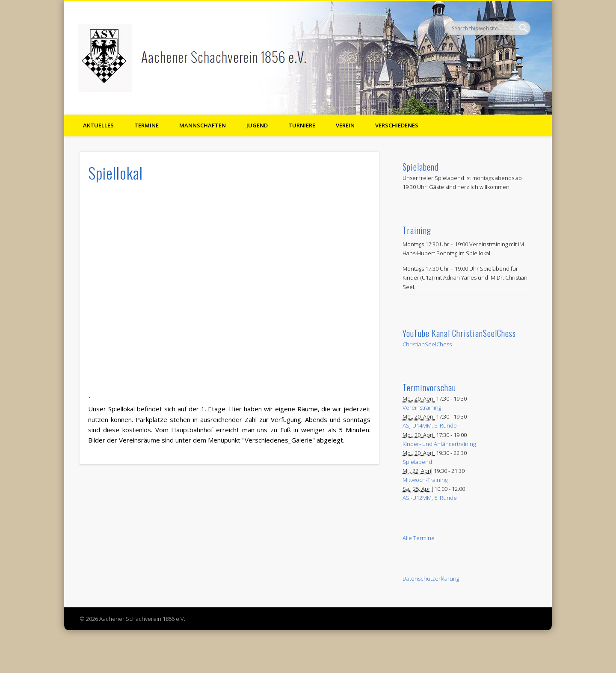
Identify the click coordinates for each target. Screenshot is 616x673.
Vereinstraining (422, 407)
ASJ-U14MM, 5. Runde (430, 425)
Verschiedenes (397, 125)
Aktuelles (98, 125)
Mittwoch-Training (425, 480)
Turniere (302, 125)
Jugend (257, 125)
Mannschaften (203, 125)
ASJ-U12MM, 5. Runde (430, 498)
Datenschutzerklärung (431, 579)
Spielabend (417, 462)
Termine (147, 125)
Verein (345, 125)
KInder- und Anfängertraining (439, 444)
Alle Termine (419, 538)
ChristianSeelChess (427, 344)
